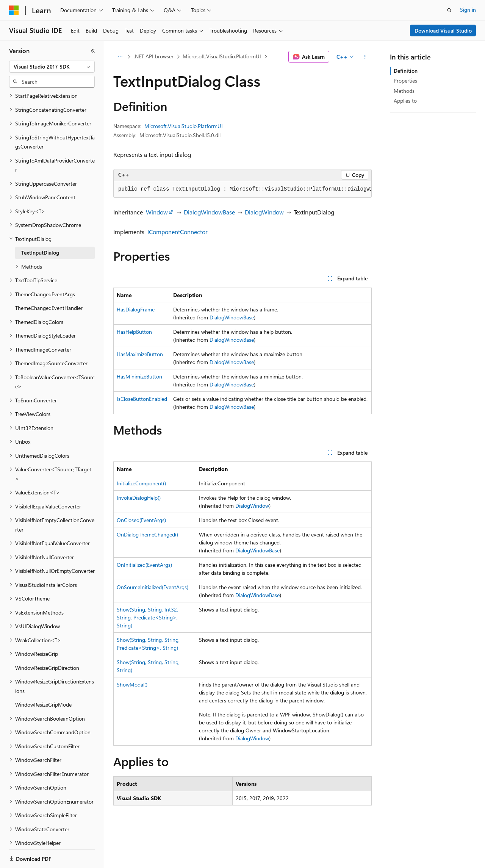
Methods (404, 91)
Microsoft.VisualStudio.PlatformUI (222, 56)
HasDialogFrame (136, 309)
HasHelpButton (134, 332)
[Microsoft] (14, 10)
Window (157, 212)
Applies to (405, 101)
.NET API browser (154, 56)
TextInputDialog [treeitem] (40, 226)
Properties (405, 81)
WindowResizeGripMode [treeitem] (43, 678)
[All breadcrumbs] (120, 57)
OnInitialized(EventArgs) (144, 565)
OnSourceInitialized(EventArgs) (153, 587)
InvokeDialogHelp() (139, 498)
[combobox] (52, 67)
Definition (406, 71)
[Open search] (449, 10)
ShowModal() (132, 684)
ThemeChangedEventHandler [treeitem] (49, 282)
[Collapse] (93, 51)
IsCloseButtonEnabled (142, 399)
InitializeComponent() (141, 483)
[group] (242, 189)
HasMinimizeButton (139, 376)
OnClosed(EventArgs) (141, 520)
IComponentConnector (178, 232)
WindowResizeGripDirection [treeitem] (47, 642)
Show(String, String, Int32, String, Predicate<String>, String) (147, 617)
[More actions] (365, 57)
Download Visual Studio (443, 30)
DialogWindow (264, 212)
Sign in (468, 10)
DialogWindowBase (209, 212)
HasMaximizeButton (140, 354)
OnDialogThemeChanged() (147, 534)
